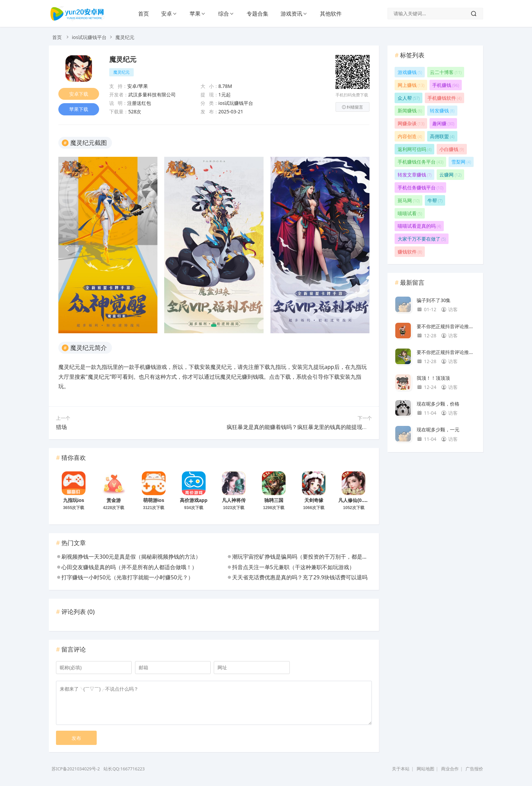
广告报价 (474, 769)
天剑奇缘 (314, 500)
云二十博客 (446, 72)
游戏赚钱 (410, 72)
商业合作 (450, 769)
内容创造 (410, 136)
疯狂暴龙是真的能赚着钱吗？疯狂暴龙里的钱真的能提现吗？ (300, 427)
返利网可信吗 (415, 149)
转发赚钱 (442, 110)
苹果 (195, 14)
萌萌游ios (154, 500)
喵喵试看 (410, 213)
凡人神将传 (234, 500)
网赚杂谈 (411, 123)
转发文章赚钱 (415, 175)
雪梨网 (461, 162)
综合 (224, 14)
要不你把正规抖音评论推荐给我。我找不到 (446, 326)
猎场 (61, 427)
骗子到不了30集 (434, 300)
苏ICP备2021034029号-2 (76, 769)
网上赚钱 (411, 85)
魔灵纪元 (123, 59)
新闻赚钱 (410, 110)
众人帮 (409, 98)
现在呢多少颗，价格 (438, 404)
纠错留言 (353, 107)
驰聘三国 (274, 500)
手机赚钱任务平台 (421, 162)
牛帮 (435, 200)
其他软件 (331, 14)
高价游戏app (194, 500)
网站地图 (425, 769)
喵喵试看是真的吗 (419, 226)
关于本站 (401, 769)
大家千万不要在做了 (422, 239)
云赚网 (450, 175)
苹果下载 (79, 109)
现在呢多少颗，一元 (438, 429)
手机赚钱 (446, 85)
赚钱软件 (410, 252)
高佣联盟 (442, 136)
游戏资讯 (291, 14)
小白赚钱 (452, 149)
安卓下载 (79, 94)
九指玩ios (74, 500)
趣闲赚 (443, 123)
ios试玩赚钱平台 (89, 37)
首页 (144, 14)
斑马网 (409, 200)
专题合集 (258, 14)
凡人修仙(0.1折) (355, 500)
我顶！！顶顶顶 (433, 378)
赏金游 (114, 500)
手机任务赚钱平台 (421, 188)
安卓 (167, 14)
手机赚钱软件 (444, 98)
